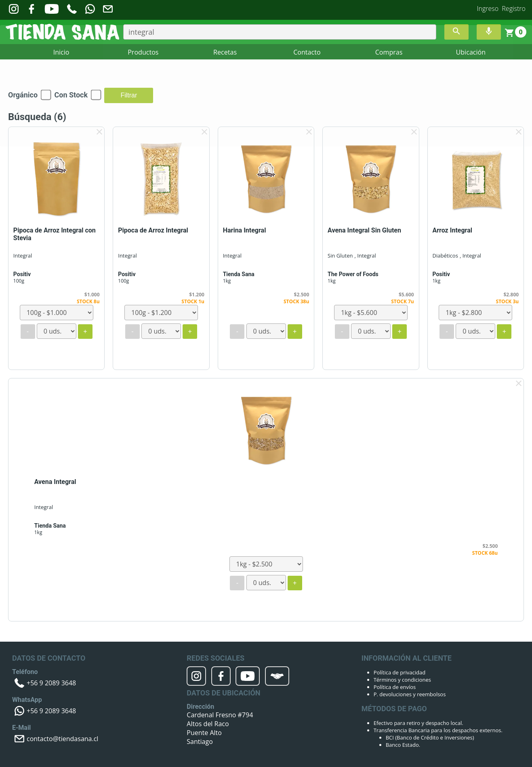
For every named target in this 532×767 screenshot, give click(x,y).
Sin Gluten (340, 256)
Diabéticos (445, 256)
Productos (143, 52)
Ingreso (488, 8)
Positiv (22, 274)
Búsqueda (37, 117)
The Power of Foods (353, 274)
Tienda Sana (239, 274)
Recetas (225, 52)
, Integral (365, 256)
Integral (23, 256)
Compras (389, 52)
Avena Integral (55, 482)
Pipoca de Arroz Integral (153, 230)
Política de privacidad (400, 672)
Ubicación (471, 52)
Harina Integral (245, 230)
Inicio (61, 52)
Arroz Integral (452, 230)
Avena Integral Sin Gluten (364, 230)
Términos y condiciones (402, 680)
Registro (514, 8)
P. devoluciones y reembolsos (410, 694)
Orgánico (23, 95)
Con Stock (71, 95)
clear (99, 132)
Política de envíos (395, 687)
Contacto (307, 52)
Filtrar (129, 95)
